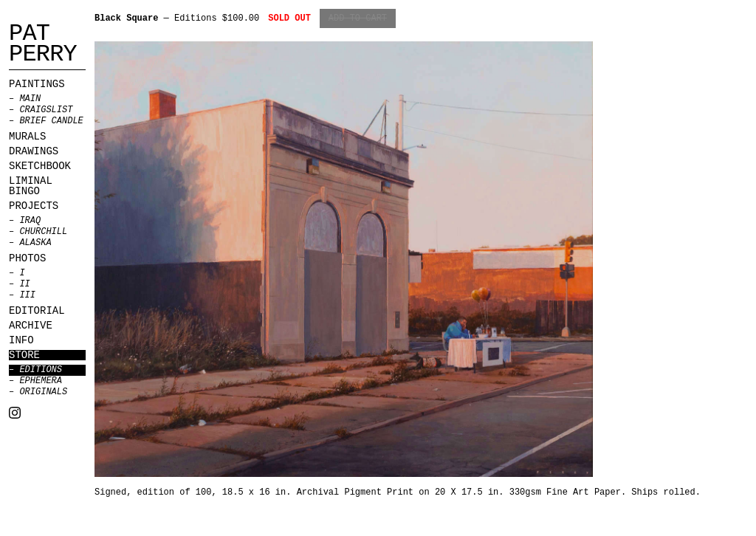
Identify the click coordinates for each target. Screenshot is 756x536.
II (24, 284)
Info (21, 340)
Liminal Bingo (31, 186)
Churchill (43, 232)
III (27, 295)
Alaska (35, 243)
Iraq (30, 221)
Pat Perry (43, 44)
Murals (27, 137)
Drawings (34, 151)
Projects (34, 206)
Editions (41, 370)
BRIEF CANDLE (51, 121)
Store (24, 355)
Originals (43, 392)
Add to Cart (358, 18)
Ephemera (41, 381)
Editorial (37, 311)
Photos (27, 258)
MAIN (30, 99)
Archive (31, 326)
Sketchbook (40, 166)
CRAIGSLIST (46, 110)
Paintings (37, 84)
